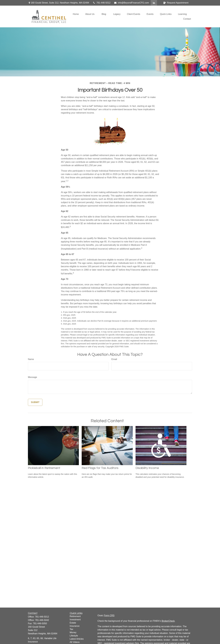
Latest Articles (77, 639)
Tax (71, 629)
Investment (75, 620)
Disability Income (147, 468)
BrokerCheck (168, 621)
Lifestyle (74, 636)
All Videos (75, 642)
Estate (73, 623)
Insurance (75, 626)
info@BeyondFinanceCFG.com (131, 3)
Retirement (75, 616)
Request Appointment (176, 3)
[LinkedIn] (154, 3)
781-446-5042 (42, 620)
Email (114, 359)
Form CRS (109, 615)
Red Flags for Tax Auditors (100, 468)
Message (32, 377)
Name (31, 359)
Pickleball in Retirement (44, 468)
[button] (76, 14)
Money (73, 632)
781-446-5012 (102, 3)
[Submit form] (35, 402)
